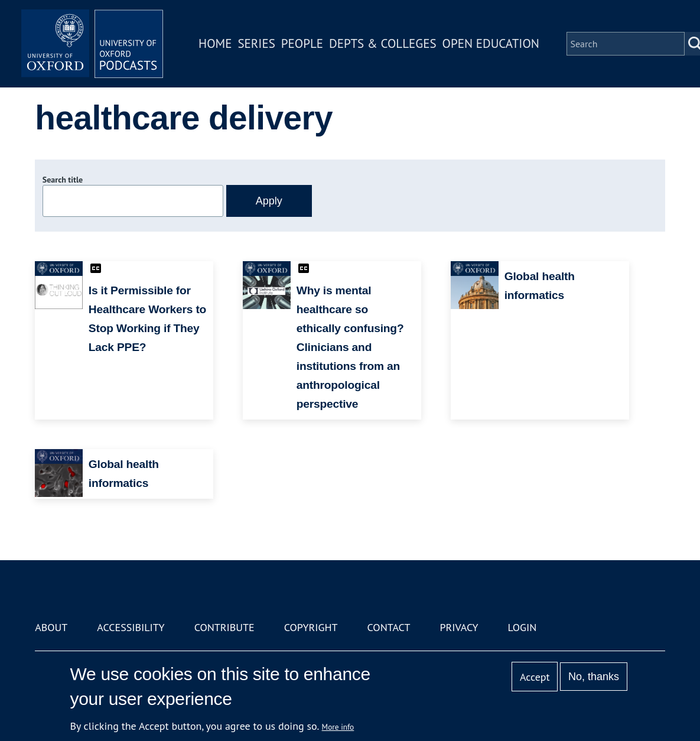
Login (522, 627)
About (51, 627)
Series (256, 43)
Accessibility (131, 627)
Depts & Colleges (383, 43)
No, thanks (594, 677)
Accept (535, 677)
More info (338, 727)
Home (215, 43)
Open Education (491, 43)
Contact (389, 627)
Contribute (224, 627)
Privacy (459, 627)
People (302, 43)
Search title (63, 180)
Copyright (311, 627)
